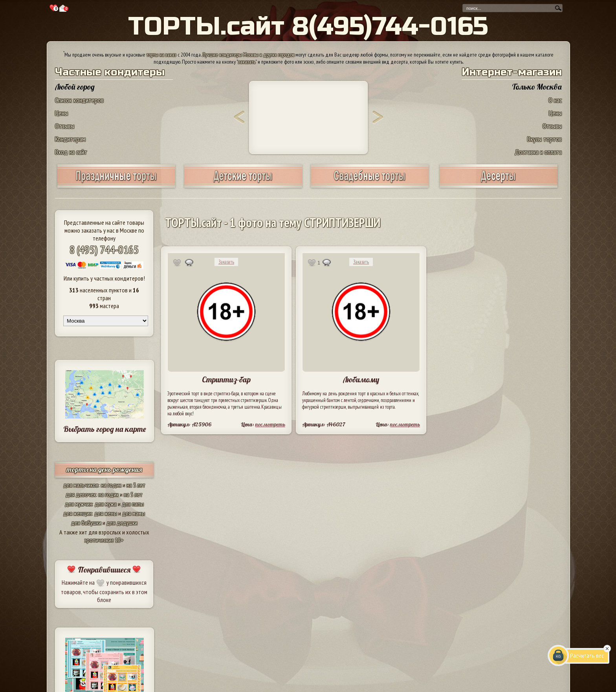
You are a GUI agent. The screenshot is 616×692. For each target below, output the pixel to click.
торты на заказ (161, 55)
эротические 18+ (104, 540)
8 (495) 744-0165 (104, 249)
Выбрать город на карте (105, 429)
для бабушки (86, 523)
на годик (111, 485)
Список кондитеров (79, 100)
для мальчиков (81, 485)
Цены (61, 113)
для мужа (106, 504)
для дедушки (122, 523)
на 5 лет (136, 485)
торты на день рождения (104, 469)
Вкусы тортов (544, 139)
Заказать (226, 262)
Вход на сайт (71, 152)
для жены (106, 513)
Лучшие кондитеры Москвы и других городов (248, 55)
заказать (247, 62)
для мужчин (79, 504)
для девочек (81, 494)
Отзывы (65, 126)
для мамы (134, 513)
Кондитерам (70, 139)
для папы (133, 504)
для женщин (78, 513)
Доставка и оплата (538, 152)
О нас (555, 100)
